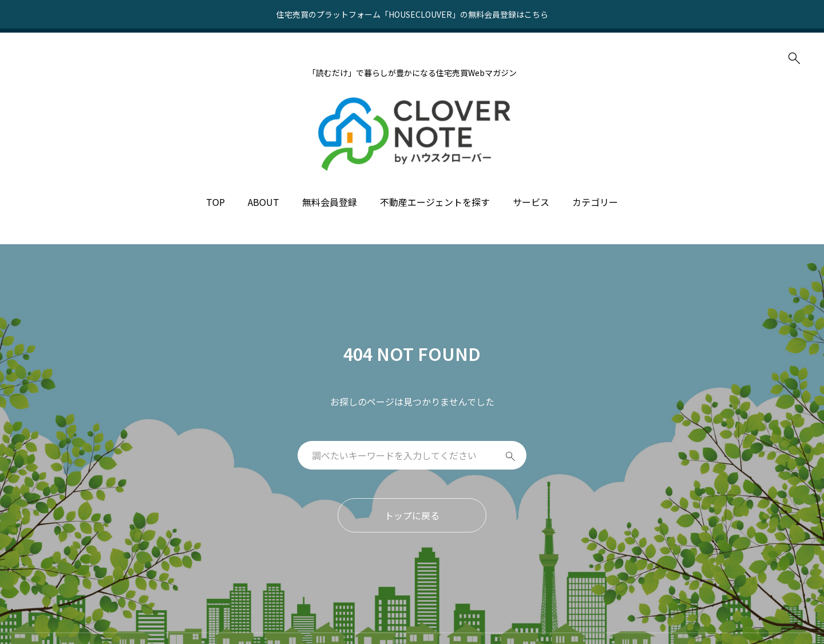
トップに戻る (412, 515)
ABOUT (264, 202)
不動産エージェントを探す (435, 202)
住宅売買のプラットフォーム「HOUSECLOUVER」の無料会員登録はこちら (412, 14)
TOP (215, 202)
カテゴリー (595, 202)
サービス (531, 202)
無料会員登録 (330, 202)
